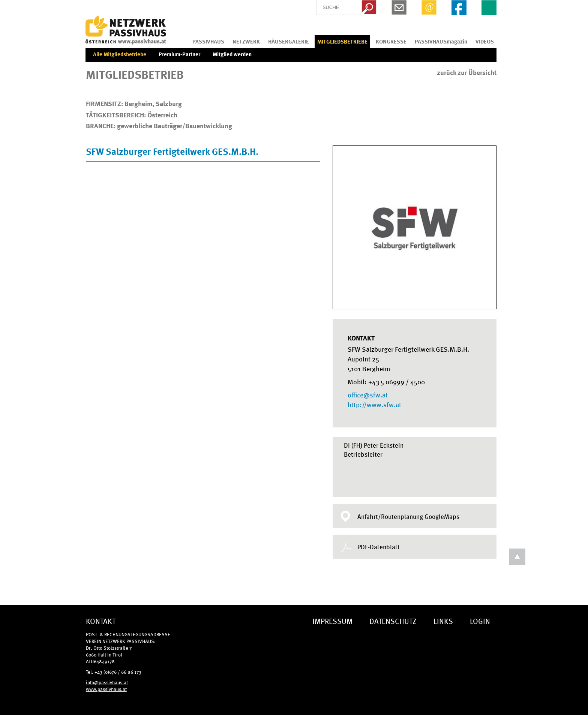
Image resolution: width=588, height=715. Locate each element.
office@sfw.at (368, 394)
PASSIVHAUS (208, 41)
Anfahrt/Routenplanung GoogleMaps (408, 516)
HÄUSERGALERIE (289, 41)
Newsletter (399, 7)
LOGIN (480, 621)
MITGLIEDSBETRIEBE (342, 41)
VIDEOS (485, 41)
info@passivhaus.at (107, 682)
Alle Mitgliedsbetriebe (120, 54)
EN (489, 7)
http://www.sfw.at (374, 404)
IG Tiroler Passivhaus (126, 30)
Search (369, 7)
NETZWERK (246, 41)
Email (429, 7)
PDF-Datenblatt (379, 547)
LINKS (443, 621)
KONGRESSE (391, 41)
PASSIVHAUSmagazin (441, 41)
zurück (467, 72)
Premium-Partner (179, 54)
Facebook (459, 7)
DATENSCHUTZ (393, 621)
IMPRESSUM (332, 621)
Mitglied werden (232, 54)
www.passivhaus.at (106, 689)
